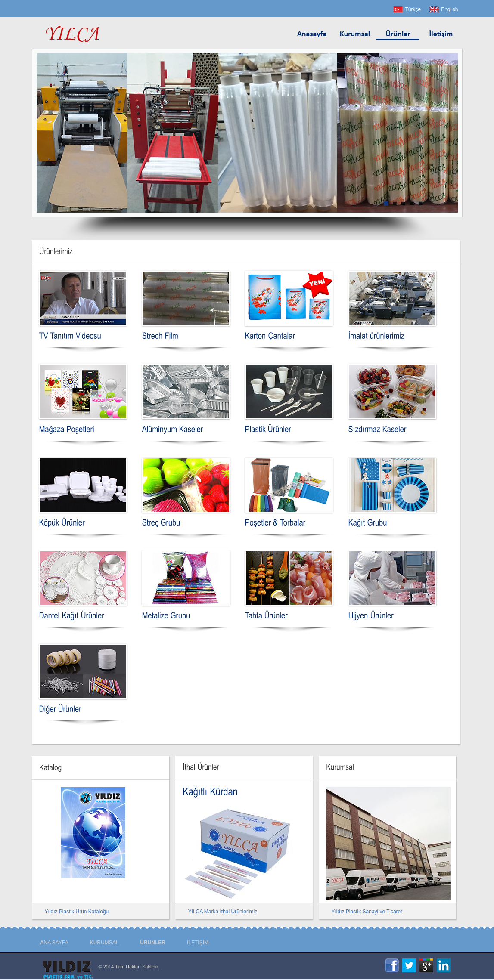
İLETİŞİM (198, 943)
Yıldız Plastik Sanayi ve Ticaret (367, 912)
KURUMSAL (104, 943)
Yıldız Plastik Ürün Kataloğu (77, 912)
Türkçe (413, 9)
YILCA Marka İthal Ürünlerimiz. (224, 912)
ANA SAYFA (54, 943)
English (449, 9)
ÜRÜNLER (153, 943)
